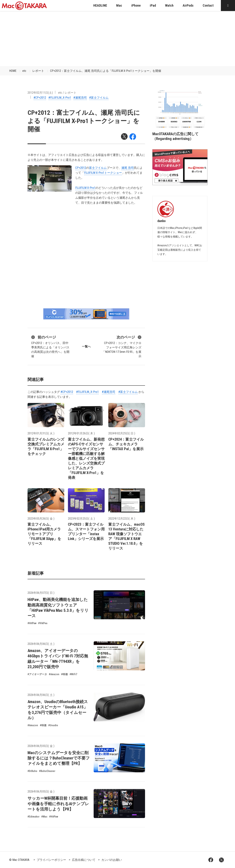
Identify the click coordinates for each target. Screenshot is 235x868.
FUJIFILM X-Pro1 (85, 188)
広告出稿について (84, 860)
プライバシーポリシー (51, 860)
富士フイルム (98, 168)
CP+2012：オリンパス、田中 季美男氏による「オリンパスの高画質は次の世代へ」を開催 (50, 346)
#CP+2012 (40, 98)
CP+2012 (81, 168)
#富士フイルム (99, 98)
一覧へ (86, 346)
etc (24, 71)
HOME (13, 71)
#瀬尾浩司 (80, 98)
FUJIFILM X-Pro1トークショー (103, 173)
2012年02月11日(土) (40, 93)
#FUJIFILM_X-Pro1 (60, 98)
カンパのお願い (112, 860)
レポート (38, 71)
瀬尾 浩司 (128, 168)
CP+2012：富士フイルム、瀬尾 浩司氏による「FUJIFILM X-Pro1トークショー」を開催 (106, 71)
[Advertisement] (117, 39)
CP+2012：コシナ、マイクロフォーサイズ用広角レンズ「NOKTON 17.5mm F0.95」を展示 (122, 346)
